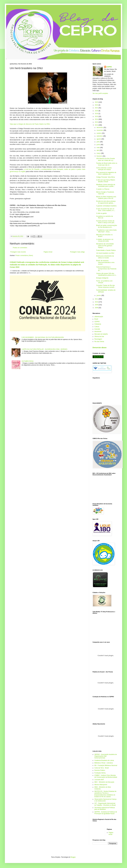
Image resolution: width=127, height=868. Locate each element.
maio (98, 148)
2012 (97, 125)
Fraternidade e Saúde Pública (106, 250)
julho (98, 142)
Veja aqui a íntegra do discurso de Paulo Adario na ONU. (30, 124)
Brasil (96, 319)
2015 (97, 116)
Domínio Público (100, 770)
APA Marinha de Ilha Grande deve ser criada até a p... (106, 159)
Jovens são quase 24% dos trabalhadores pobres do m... (106, 274)
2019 (97, 114)
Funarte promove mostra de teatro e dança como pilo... (106, 222)
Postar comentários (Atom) (24, 255)
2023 (97, 102)
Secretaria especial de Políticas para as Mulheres (105, 808)
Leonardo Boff (99, 780)
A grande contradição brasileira (106, 206)
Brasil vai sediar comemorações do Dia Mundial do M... (107, 226)
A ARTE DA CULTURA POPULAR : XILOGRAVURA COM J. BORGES (44, 349)
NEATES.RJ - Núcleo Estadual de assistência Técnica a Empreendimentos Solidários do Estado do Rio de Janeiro (105, 794)
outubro (99, 133)
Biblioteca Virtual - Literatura (104, 763)
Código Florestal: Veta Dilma (106, 177)
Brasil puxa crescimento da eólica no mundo (105, 257)
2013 (97, 122)
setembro (100, 136)
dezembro (100, 127)
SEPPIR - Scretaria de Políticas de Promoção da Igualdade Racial (106, 813)
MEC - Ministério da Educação (104, 782)
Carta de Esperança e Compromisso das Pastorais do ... (106, 269)
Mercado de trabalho (101, 334)
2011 (97, 299)
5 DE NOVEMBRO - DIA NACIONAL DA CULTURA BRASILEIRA (43, 337)
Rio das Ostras (99, 342)
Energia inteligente (102, 278)
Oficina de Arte (99, 337)
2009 (97, 305)
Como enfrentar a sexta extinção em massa (104, 169)
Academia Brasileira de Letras (104, 760)
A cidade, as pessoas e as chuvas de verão (105, 240)
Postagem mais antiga (77, 252)
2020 (97, 111)
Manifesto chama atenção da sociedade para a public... (106, 185)
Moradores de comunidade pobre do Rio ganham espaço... (105, 246)
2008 (97, 308)
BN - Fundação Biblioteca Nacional (106, 765)
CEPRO (109, 67)
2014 (97, 119)
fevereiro (100, 156)
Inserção (97, 329)
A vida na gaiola (101, 213)
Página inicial (48, 252)
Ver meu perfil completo (100, 93)
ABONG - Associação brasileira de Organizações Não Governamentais (106, 756)
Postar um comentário (20, 248)
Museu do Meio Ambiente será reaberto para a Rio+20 (106, 198)
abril (98, 150)
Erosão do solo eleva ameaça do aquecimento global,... (106, 202)
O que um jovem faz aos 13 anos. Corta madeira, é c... (106, 210)
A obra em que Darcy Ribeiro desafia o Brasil (106, 181)
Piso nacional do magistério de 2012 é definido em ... (106, 173)
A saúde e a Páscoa (103, 189)
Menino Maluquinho (101, 785)
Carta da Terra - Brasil (102, 768)
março (99, 153)
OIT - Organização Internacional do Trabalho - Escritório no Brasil (105, 804)
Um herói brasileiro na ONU (105, 253)
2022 (97, 105)
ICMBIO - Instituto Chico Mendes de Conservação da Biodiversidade (106, 776)
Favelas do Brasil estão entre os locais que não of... (107, 164)
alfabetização (99, 317)
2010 (97, 302)
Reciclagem (98, 339)
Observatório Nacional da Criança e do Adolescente (105, 800)
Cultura (97, 327)
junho (99, 145)
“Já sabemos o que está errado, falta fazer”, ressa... (107, 231)
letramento (98, 332)
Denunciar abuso (100, 348)
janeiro (99, 295)
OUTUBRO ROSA (28, 361)
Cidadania (98, 324)
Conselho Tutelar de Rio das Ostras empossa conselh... (106, 286)
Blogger (73, 857)
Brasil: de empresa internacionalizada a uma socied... (105, 262)
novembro (100, 130)
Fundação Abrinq (100, 773)
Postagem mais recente (18, 252)
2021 (97, 108)
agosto (99, 139)
